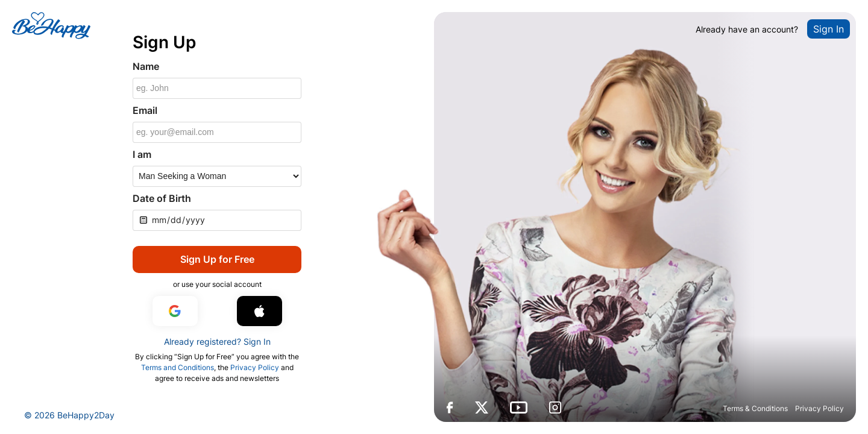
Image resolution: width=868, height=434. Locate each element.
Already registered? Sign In (217, 341)
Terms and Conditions (178, 367)
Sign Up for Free (217, 259)
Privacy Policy (819, 408)
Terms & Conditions (755, 408)
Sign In (829, 29)
